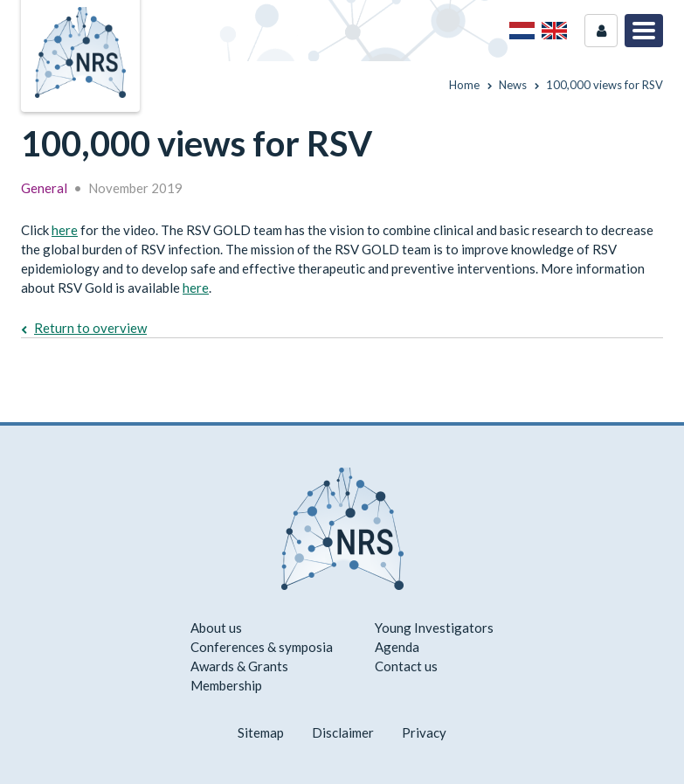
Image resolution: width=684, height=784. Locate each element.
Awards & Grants (239, 666)
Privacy (424, 732)
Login (601, 31)
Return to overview (90, 328)
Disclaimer (343, 732)
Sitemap (261, 732)
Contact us (406, 666)
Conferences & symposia (262, 647)
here (65, 230)
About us (216, 628)
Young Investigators (434, 628)
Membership (226, 685)
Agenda (397, 647)
